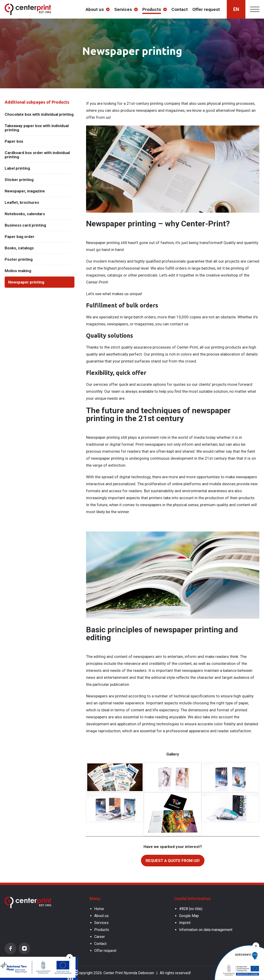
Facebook (10, 948)
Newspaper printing (26, 282)
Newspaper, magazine (25, 191)
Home (99, 909)
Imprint (185, 923)
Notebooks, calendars (25, 214)
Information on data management (206, 930)
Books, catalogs (19, 248)
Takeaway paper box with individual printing (37, 128)
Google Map (189, 916)
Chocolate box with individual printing (39, 114)
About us (95, 9)
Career (100, 937)
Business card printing (25, 225)
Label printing (17, 168)
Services (123, 9)
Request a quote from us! (173, 861)
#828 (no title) (191, 909)
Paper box (14, 141)
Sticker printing (19, 180)
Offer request (206, 9)
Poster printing (19, 259)
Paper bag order (20, 237)
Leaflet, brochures (22, 202)
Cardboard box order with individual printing (37, 155)
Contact (180, 9)
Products (152, 9)
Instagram (24, 948)
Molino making (18, 271)
